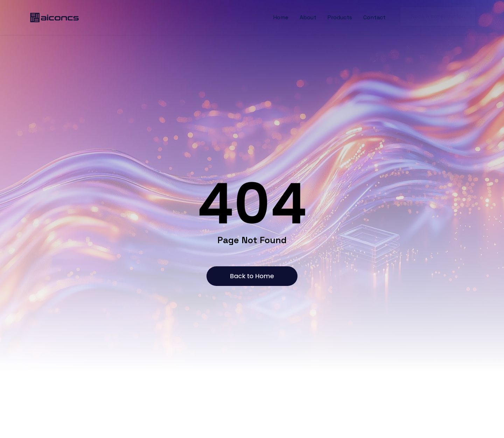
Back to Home (252, 276)
